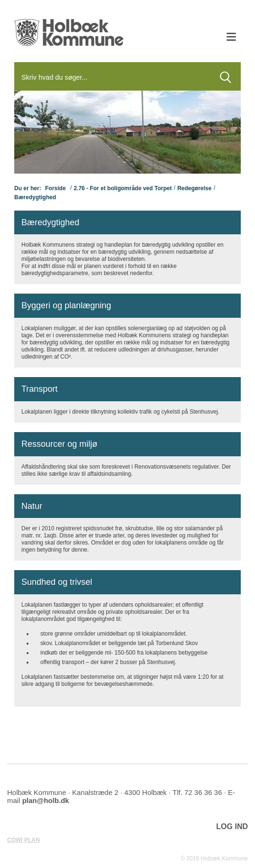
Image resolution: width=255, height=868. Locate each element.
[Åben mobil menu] (231, 38)
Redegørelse (194, 188)
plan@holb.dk (46, 800)
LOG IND (232, 826)
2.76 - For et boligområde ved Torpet (123, 188)
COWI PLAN (24, 840)
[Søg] (112, 77)
